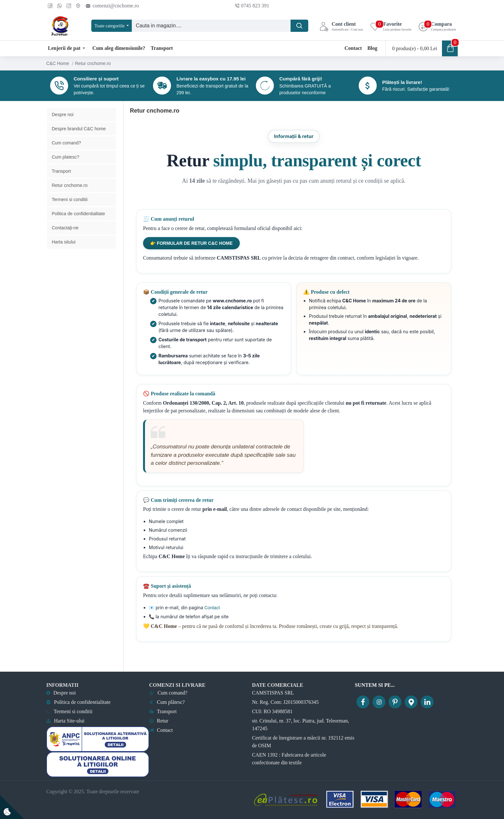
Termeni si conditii (70, 210)
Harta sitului (64, 252)
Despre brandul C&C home (79, 139)
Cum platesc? (66, 167)
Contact (212, 618)
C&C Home (58, 63)
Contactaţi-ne (65, 238)
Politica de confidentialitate (78, 224)
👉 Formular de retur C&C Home (191, 253)
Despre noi (63, 125)
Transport (61, 181)
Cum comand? (66, 153)
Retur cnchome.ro (70, 196)
